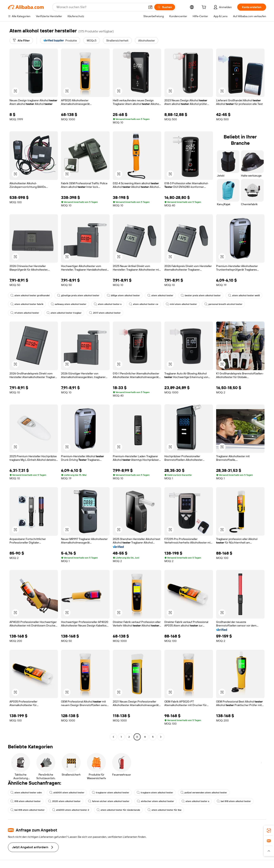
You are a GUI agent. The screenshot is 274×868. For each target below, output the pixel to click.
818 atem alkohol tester (26, 801)
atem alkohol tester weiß (244, 295)
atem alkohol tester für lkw (164, 810)
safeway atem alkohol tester (69, 304)
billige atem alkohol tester (123, 295)
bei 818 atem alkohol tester (234, 801)
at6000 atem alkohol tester (67, 793)
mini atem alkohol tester (181, 304)
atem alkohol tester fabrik (27, 304)
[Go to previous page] (113, 737)
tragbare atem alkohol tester (155, 793)
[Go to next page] (161, 737)
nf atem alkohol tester (25, 313)
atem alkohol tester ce (144, 304)
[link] (269, 830)
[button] (150, 7)
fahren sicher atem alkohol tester (109, 801)
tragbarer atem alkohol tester (111, 793)
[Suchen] (165, 7)
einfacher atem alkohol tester (155, 801)
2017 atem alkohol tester (105, 313)
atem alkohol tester (160, 295)
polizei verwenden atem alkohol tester (204, 793)
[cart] (205, 8)
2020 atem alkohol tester (64, 801)
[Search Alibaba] (101, 7)
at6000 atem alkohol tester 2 (71, 810)
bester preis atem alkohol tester (201, 295)
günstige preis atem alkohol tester (78, 295)
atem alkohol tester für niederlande (118, 810)
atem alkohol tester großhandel (30, 295)
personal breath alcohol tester (223, 304)
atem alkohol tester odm (26, 793)
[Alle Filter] (21, 40)
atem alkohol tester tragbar (64, 313)
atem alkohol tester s (108, 304)
